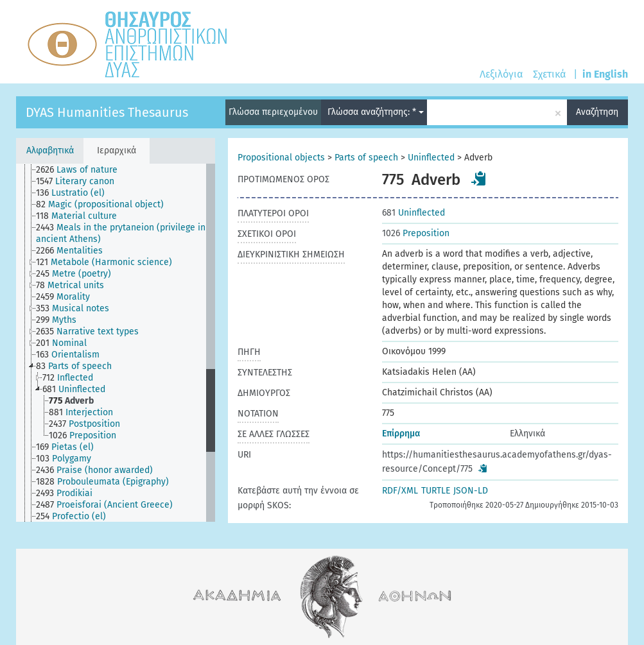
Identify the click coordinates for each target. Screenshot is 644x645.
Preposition (416, 233)
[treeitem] (82, 170)
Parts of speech (366, 158)
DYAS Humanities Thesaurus (107, 112)
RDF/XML (400, 491)
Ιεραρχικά (117, 150)
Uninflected (431, 158)
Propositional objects (281, 158)
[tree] (116, 343)
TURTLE (436, 491)
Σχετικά (549, 74)
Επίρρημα (401, 434)
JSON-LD (471, 491)
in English (605, 74)
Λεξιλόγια (501, 74)
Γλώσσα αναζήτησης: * (376, 112)
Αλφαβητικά (50, 150)
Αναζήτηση (597, 112)
